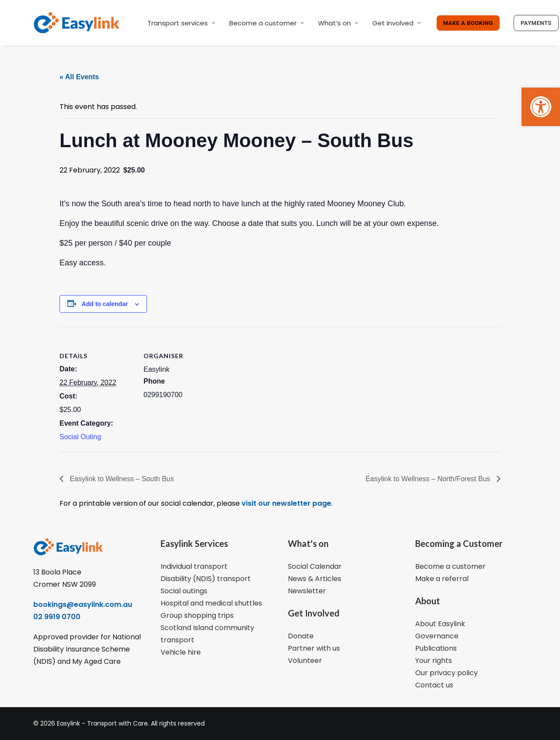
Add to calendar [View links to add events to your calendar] (105, 304)
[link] (541, 107)
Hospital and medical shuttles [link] (211, 603)
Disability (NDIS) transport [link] (206, 579)
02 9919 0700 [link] (57, 617)
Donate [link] (301, 636)
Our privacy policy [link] (446, 673)
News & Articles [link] (315, 579)
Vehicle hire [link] (181, 652)
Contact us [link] (434, 685)
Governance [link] (437, 636)
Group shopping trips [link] (197, 615)
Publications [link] (436, 648)
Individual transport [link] (194, 566)
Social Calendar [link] (315, 566)
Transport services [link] (181, 23)
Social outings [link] (184, 591)
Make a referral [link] (442, 579)
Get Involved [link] (397, 23)
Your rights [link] (434, 661)
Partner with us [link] (314, 648)
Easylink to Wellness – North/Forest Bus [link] (429, 479)
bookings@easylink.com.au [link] (83, 604)
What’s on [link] (338, 23)
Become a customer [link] (267, 23)
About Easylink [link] (440, 624)
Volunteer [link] (305, 661)
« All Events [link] (79, 77)
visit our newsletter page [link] (285, 503)
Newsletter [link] (307, 591)
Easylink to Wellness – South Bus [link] (121, 479)
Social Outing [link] (80, 437)
